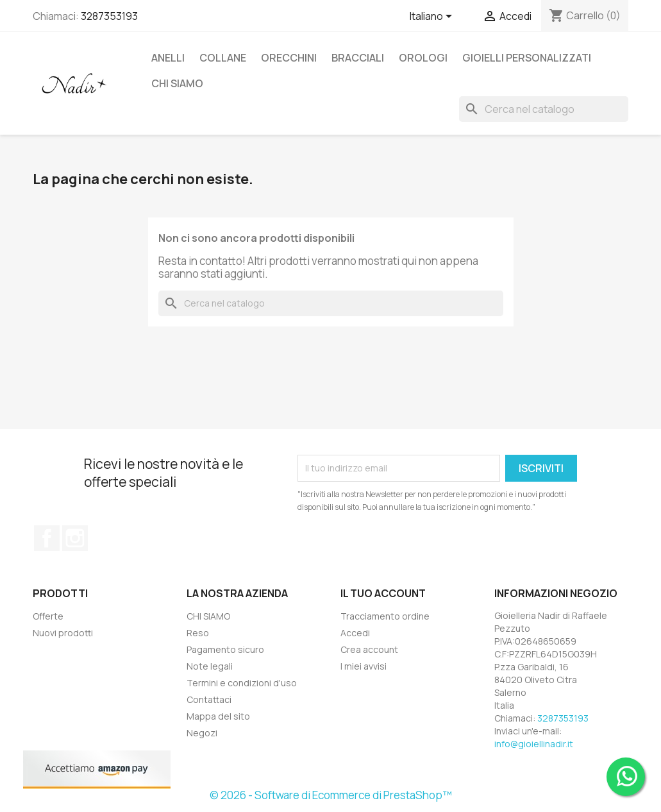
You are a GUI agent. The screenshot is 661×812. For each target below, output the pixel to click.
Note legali (210, 666)
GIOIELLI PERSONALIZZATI (527, 58)
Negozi (202, 733)
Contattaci (209, 699)
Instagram (75, 538)
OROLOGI (423, 58)
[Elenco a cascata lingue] (433, 17)
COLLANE (223, 58)
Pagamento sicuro (225, 649)
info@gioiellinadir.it (534, 744)
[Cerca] (544, 109)
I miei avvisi (364, 666)
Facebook (47, 538)
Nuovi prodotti (63, 633)
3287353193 (109, 16)
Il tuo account (383, 593)
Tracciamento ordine (385, 616)
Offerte (48, 616)
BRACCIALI (358, 58)
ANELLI (168, 58)
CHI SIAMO (177, 83)
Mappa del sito (218, 716)
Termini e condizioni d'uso (242, 683)
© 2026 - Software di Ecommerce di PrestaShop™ (331, 795)
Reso (198, 633)
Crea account (369, 649)
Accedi (355, 633)
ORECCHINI (289, 58)
